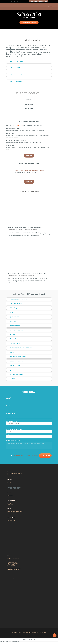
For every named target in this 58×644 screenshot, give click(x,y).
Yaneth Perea (12, 229)
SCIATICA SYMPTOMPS (30, 62)
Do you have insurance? (13, 434)
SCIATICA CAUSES (30, 68)
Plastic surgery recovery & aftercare (30, 348)
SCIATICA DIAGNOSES (30, 75)
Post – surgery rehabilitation (14, 567)
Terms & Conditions (16, 632)
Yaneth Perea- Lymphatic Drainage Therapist (30, 170)
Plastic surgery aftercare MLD (14, 568)
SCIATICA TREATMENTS (30, 81)
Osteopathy (21, 229)
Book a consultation (29, 23)
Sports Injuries (30, 370)
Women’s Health (30, 365)
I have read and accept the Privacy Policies (25, 456)
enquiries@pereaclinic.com (15, 473)
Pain (26, 229)
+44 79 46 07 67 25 (13, 475)
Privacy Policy (43, 632)
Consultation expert (12, 421)
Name (8, 398)
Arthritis (30, 352)
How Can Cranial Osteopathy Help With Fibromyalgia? (25, 228)
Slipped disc (30, 339)
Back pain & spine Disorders (30, 299)
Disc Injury (30, 321)
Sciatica (30, 379)
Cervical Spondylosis (30, 304)
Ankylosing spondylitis (30, 330)
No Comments (32, 229)
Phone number (11, 414)
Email (8, 406)
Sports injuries (11, 565)
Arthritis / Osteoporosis (13, 563)
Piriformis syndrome (30, 308)
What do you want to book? (15, 429)
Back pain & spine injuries (13, 559)
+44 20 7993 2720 (13, 472)
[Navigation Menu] (51, 6)
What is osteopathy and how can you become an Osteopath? (27, 274)
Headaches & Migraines (30, 374)
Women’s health (11, 566)
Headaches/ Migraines (13, 561)
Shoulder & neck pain (30, 361)
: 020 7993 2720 (38, 1)
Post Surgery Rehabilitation (30, 357)
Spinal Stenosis (30, 317)
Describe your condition (13, 440)
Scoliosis (30, 334)
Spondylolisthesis (30, 326)
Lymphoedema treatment (13, 569)
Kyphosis (30, 312)
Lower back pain (30, 343)
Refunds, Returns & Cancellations (31, 632)
